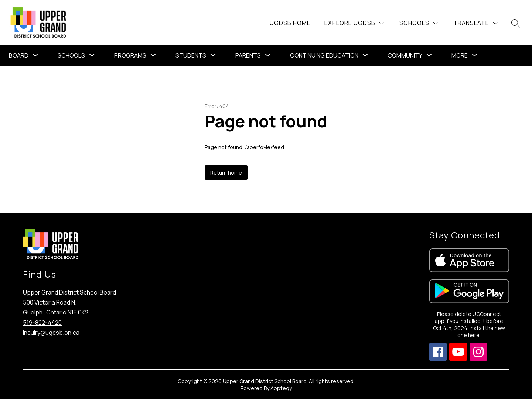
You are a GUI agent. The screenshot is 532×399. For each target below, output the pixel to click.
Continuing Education (324, 55)
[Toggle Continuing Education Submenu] (365, 55)
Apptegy (281, 388)
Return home (226, 173)
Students (191, 55)
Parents (248, 55)
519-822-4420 (42, 323)
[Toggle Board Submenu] (35, 55)
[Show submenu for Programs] (130, 55)
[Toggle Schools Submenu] (92, 55)
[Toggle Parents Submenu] (268, 55)
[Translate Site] (475, 23)
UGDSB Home (290, 23)
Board (19, 55)
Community (405, 55)
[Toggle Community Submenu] (429, 55)
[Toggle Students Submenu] (213, 55)
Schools (71, 55)
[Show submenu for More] (460, 55)
